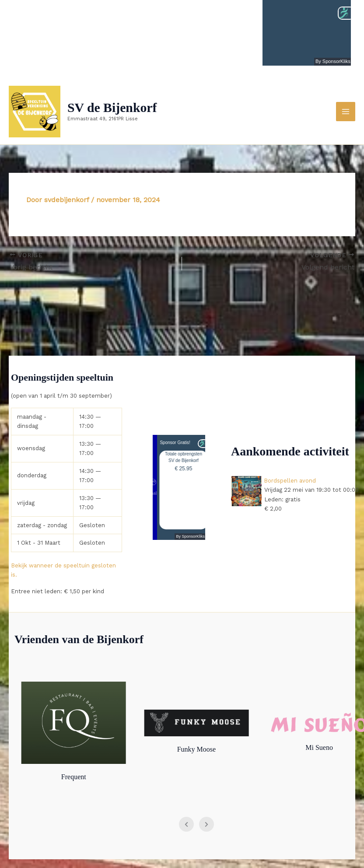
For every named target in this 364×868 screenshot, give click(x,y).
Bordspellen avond (290, 481)
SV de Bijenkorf (114, 108)
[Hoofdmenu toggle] (346, 112)
